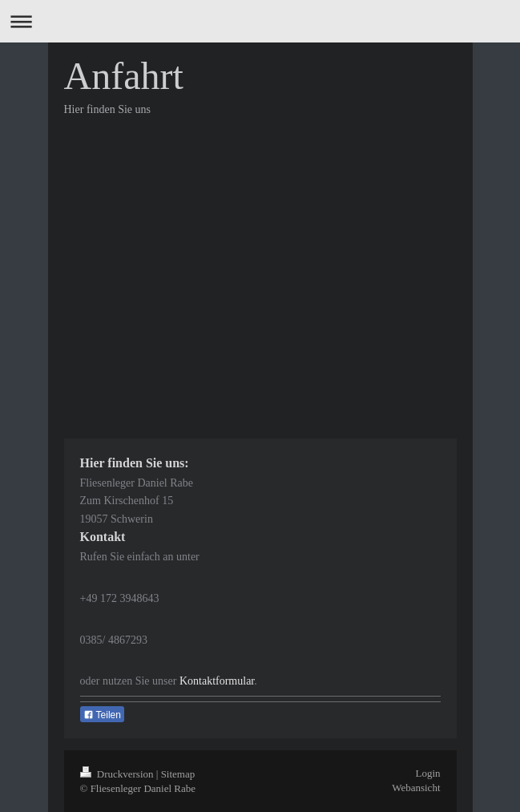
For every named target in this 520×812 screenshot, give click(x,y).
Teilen (102, 715)
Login (427, 773)
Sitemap (178, 774)
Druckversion (118, 774)
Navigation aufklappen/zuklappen (260, 21)
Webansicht (416, 788)
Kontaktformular (217, 681)
